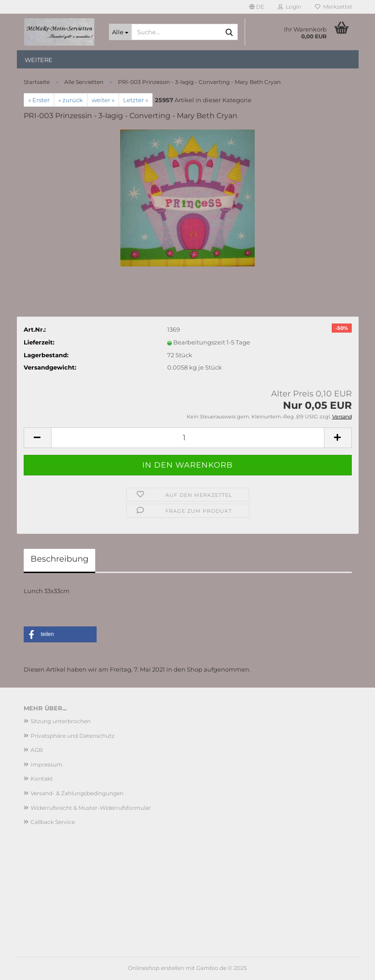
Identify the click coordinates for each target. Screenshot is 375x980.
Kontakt (42, 779)
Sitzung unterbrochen (61, 721)
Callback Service (53, 822)
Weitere (39, 60)
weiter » (103, 100)
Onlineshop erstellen (156, 968)
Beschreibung (59, 559)
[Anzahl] (188, 438)
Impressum (46, 764)
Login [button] (290, 7)
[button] (257, 7)
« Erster (39, 100)
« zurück (71, 100)
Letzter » (136, 100)
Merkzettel (333, 7)
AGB (37, 750)
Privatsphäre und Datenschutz (72, 736)
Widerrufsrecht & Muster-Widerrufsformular (91, 808)
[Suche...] (120, 32)
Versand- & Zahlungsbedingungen (77, 793)
